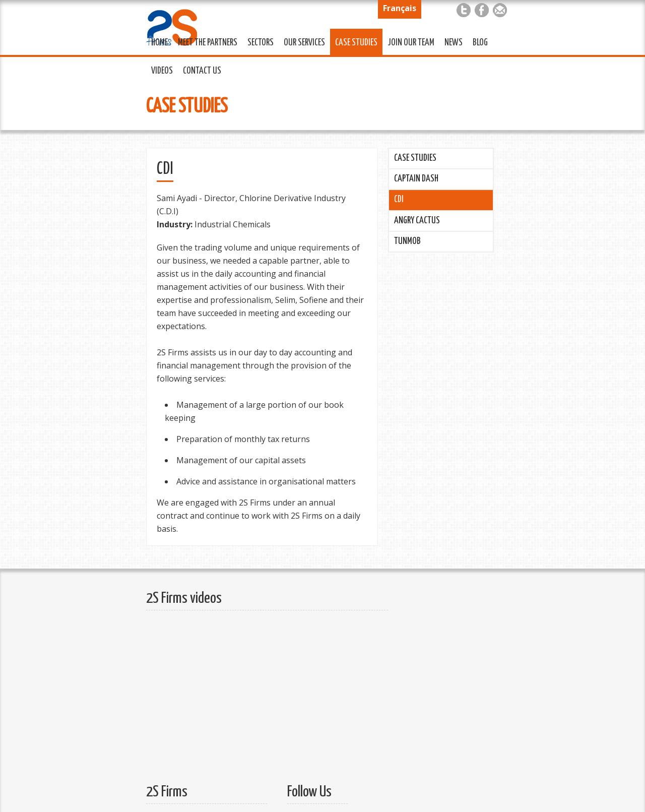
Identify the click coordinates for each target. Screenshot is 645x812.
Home (159, 43)
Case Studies (354, 41)
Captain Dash (416, 179)
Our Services (302, 41)
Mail (500, 10)
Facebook (482, 10)
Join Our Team (408, 41)
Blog (480, 43)
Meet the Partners (205, 41)
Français (400, 8)
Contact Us (200, 70)
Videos (162, 71)
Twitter (464, 10)
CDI (399, 200)
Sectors (258, 41)
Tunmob (407, 241)
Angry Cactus (417, 221)
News (454, 43)
